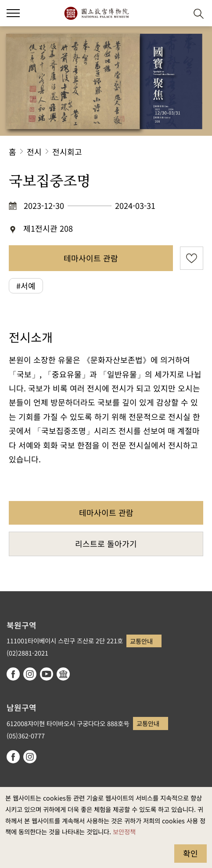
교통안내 (141, 641)
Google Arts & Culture (63, 674)
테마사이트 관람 (91, 258)
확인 (190, 853)
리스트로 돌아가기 (106, 543)
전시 (34, 152)
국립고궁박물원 (96, 13)
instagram (30, 674)
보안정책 (124, 831)
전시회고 (67, 152)
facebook (13, 674)
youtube (47, 674)
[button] (177, 13)
